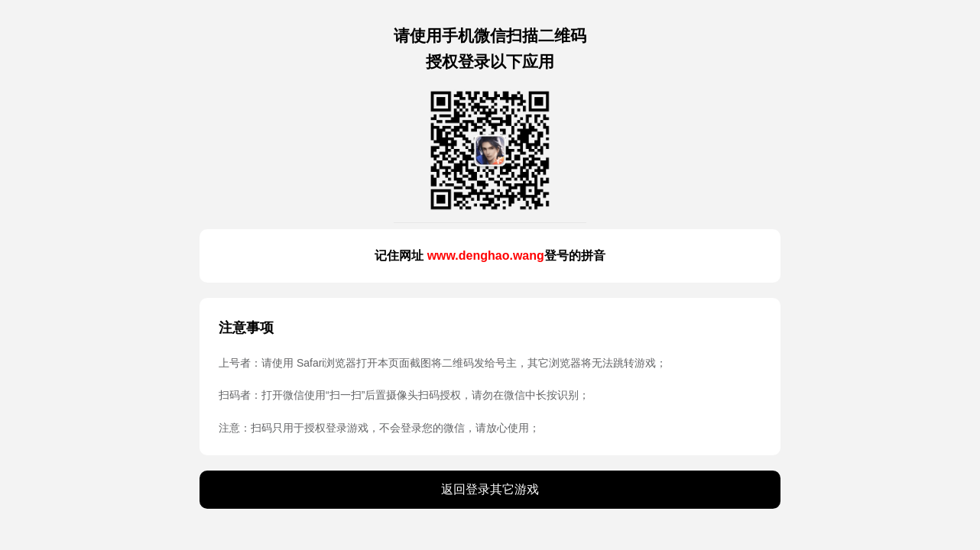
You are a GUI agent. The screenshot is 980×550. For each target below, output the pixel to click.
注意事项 (246, 328)
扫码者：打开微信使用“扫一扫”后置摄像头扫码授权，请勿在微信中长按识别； (404, 395)
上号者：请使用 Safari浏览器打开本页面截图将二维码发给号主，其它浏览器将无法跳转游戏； (443, 363)
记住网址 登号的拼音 (490, 256)
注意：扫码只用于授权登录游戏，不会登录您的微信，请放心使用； (379, 428)
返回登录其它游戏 (490, 489)
